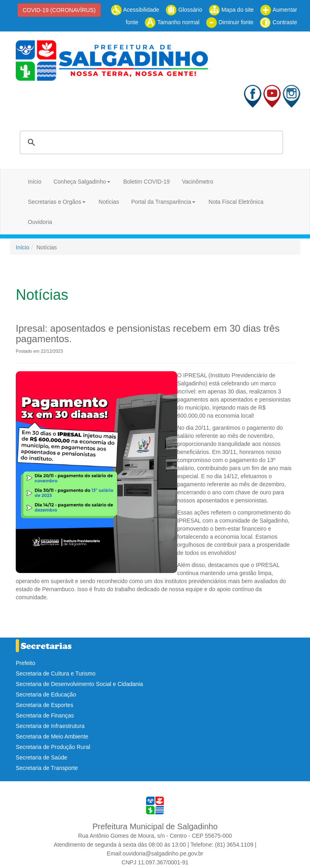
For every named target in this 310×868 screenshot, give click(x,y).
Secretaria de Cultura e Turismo (56, 673)
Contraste (278, 22)
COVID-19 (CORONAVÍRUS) (59, 10)
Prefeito (25, 663)
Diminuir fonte (230, 22)
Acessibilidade (135, 10)
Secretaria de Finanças (45, 715)
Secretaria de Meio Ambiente (52, 736)
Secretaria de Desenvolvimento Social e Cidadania (79, 684)
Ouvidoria (40, 222)
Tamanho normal (172, 22)
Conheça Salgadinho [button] (80, 182)
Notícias (109, 202)
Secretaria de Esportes (44, 705)
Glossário (184, 10)
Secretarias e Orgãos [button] (54, 202)
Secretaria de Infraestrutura (50, 726)
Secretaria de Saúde (42, 757)
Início (35, 182)
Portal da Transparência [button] (161, 202)
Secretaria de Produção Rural (53, 747)
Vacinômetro (198, 182)
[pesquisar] (150, 142)
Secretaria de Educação (46, 694)
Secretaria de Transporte (47, 768)
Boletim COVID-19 (146, 182)
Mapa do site (231, 10)
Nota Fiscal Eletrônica (236, 202)
